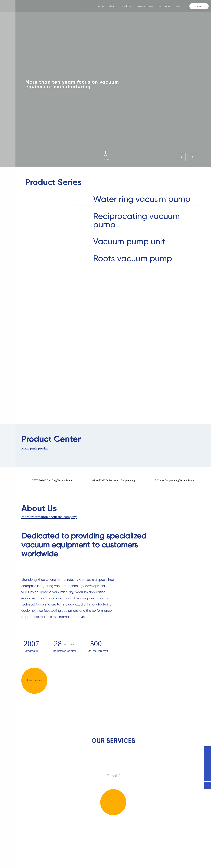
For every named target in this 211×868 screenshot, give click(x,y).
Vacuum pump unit (127, 242)
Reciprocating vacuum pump (134, 220)
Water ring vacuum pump (139, 199)
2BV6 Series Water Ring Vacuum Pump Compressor (52, 482)
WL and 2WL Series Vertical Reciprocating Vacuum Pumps (113, 482)
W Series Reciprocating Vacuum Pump (174, 480)
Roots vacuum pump (130, 259)
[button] (182, 157)
